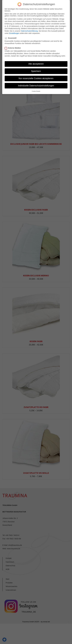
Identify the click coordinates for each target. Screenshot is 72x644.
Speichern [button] (36, 71)
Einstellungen (14, 33)
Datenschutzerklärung (29, 31)
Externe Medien (14, 48)
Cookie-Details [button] (36, 91)
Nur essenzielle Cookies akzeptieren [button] (36, 78)
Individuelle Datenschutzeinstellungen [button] (36, 86)
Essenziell (11, 38)
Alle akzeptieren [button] (36, 64)
